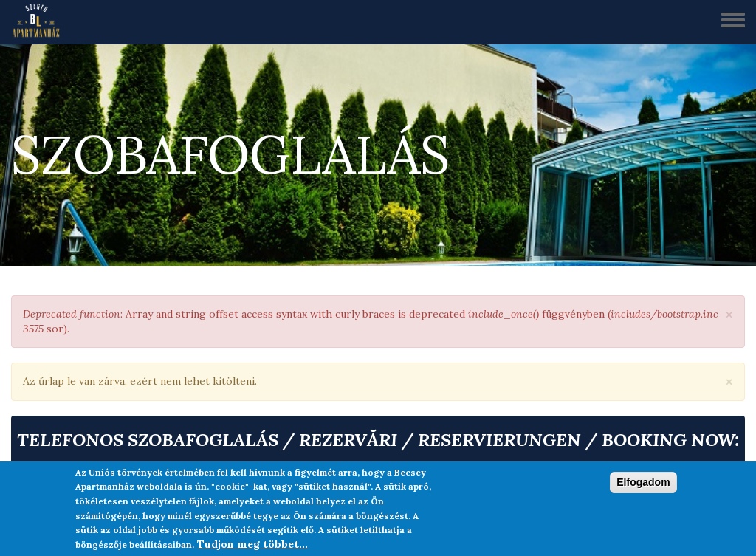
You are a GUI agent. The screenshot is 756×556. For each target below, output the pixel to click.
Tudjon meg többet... (252, 544)
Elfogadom (643, 482)
